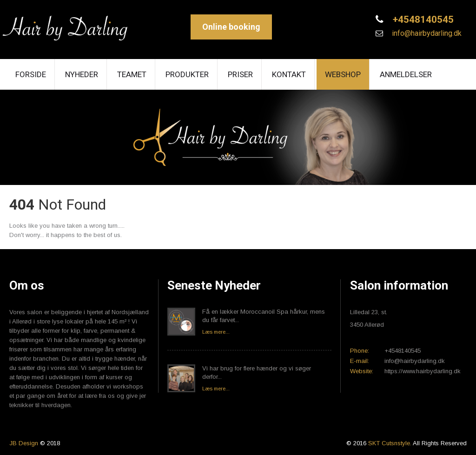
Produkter (187, 74)
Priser (240, 74)
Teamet (132, 74)
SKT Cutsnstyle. (390, 443)
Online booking (231, 27)
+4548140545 (422, 20)
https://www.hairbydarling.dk (423, 371)
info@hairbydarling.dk (426, 33)
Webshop (343, 74)
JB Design (24, 443)
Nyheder (82, 74)
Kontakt (289, 74)
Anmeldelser (406, 74)
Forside (31, 74)
